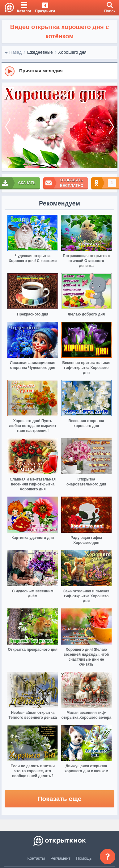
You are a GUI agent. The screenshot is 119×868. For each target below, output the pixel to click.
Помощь (84, 858)
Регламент (61, 858)
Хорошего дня (72, 52)
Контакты (36, 858)
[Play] (10, 71)
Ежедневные (40, 52)
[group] (59, 71)
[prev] (8, 127)
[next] (111, 127)
